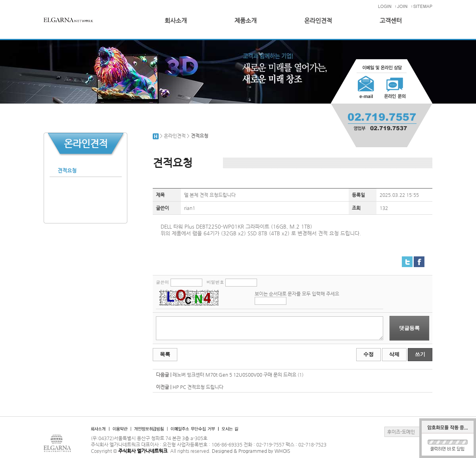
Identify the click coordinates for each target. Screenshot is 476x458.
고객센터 (391, 21)
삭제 (394, 354)
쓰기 (420, 354)
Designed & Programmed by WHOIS (251, 451)
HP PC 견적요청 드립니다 (198, 387)
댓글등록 (409, 328)
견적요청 (67, 170)
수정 (369, 354)
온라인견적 (318, 21)
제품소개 (246, 21)
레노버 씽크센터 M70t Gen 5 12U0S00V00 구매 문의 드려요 (234, 375)
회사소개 (176, 21)
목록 (165, 354)
